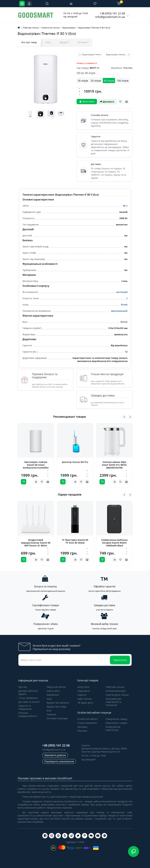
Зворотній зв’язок (56, 687)
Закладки (82, 727)
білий (124, 305)
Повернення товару (116, 719)
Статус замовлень (28, 698)
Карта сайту (53, 691)
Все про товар (29, 42)
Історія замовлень (87, 723)
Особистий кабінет (88, 719)
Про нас (23, 687)
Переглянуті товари (116, 723)
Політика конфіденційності (28, 714)
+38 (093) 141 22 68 (112, 13)
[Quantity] (79, 92)
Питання (83, 42)
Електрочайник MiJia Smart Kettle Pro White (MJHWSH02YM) (114, 465)
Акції (49, 699)
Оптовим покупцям (57, 718)
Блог (49, 710)
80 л (125, 206)
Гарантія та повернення (25, 707)
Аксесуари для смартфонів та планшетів (113, 702)
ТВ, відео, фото (85, 703)
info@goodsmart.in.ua (110, 17)
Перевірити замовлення (59, 761)
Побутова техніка (115, 687)
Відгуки (64, 42)
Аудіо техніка (84, 699)
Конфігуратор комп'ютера (113, 728)
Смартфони (84, 691)
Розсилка (82, 731)
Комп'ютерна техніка (117, 695)
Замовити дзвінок (55, 755)
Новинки (51, 714)
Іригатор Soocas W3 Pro (75, 462)
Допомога (107, 102)
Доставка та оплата (29, 702)
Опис (48, 42)
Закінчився (87, 101)
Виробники (53, 695)
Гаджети (82, 695)
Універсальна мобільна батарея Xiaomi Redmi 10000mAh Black (114, 543)
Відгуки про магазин (58, 703)
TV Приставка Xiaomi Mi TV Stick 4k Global (75, 541)
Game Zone (83, 687)
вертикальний (119, 311)
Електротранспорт (116, 691)
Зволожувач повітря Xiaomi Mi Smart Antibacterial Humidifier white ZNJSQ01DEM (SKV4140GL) (36, 468)
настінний (122, 292)
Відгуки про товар (56, 707)
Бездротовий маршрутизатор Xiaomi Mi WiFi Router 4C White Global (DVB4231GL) (36, 544)
